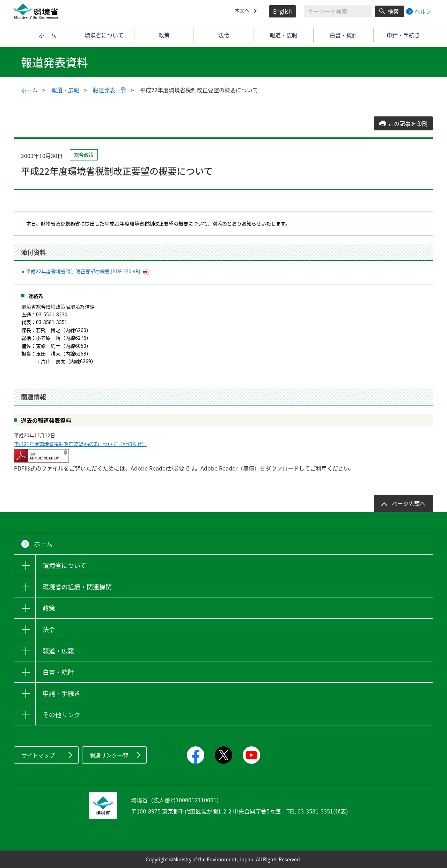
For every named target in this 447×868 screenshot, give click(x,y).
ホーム (44, 35)
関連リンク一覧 (109, 755)
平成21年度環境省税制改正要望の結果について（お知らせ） (80, 444)
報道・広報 (65, 90)
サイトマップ (38, 755)
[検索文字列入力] (338, 11)
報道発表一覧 (110, 90)
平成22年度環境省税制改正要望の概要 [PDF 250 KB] (83, 271)
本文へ (243, 11)
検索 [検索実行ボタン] (393, 11)
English (283, 11)
